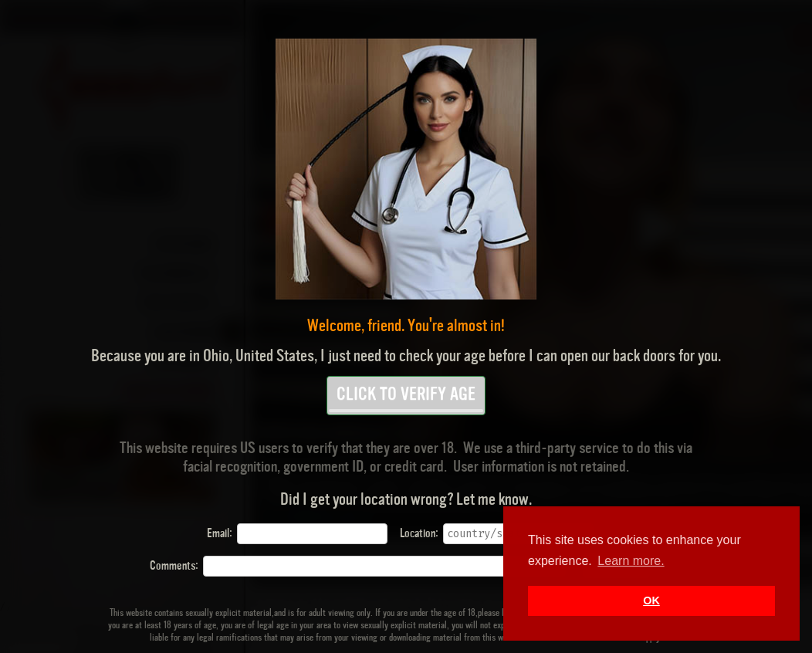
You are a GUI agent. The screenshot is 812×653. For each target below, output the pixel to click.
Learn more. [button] (631, 561)
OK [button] (651, 601)
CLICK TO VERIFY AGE (406, 399)
